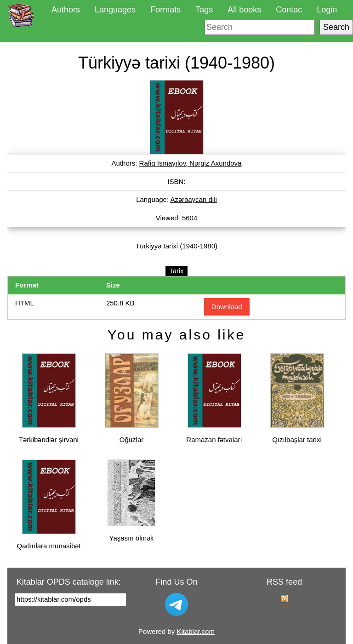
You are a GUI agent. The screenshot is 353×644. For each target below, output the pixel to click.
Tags (204, 10)
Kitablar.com (196, 631)
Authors (66, 10)
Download (227, 307)
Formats (165, 10)
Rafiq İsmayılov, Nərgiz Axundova (191, 163)
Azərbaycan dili (193, 199)
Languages (115, 10)
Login (327, 10)
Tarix (176, 271)
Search (336, 27)
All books (244, 10)
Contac (289, 10)
